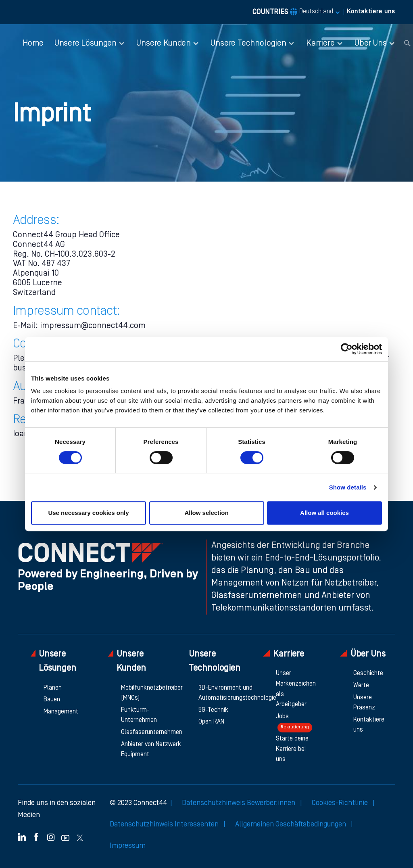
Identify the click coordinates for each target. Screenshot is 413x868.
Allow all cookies (324, 513)
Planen (53, 688)
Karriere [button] (320, 43)
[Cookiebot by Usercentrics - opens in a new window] (347, 349)
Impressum (128, 846)
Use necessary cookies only (88, 513)
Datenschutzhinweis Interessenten (165, 824)
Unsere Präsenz (364, 703)
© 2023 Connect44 (138, 803)
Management (61, 712)
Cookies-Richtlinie (341, 803)
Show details (348, 487)
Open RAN (211, 722)
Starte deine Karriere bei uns (292, 749)
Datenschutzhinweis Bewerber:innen (239, 803)
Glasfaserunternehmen (152, 732)
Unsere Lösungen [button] (86, 43)
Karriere (284, 654)
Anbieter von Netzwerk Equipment (151, 750)
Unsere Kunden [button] (164, 43)
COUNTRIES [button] (293, 12)
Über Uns (363, 654)
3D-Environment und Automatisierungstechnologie (237, 693)
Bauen (52, 700)
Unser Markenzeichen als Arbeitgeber (296, 689)
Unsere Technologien (215, 661)
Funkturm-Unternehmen (139, 715)
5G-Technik (213, 710)
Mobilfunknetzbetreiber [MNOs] (152, 693)
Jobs (294, 723)
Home (33, 43)
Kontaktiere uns (371, 12)
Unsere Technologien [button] (248, 43)
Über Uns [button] (371, 43)
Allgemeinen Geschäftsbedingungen (291, 824)
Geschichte (368, 673)
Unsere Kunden (127, 661)
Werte (361, 686)
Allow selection (206, 513)
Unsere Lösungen (53, 661)
